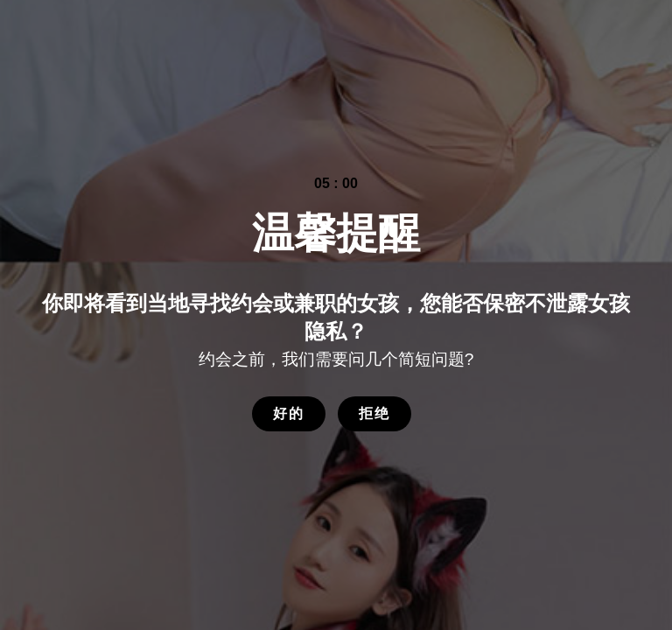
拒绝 (374, 413)
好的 (289, 413)
